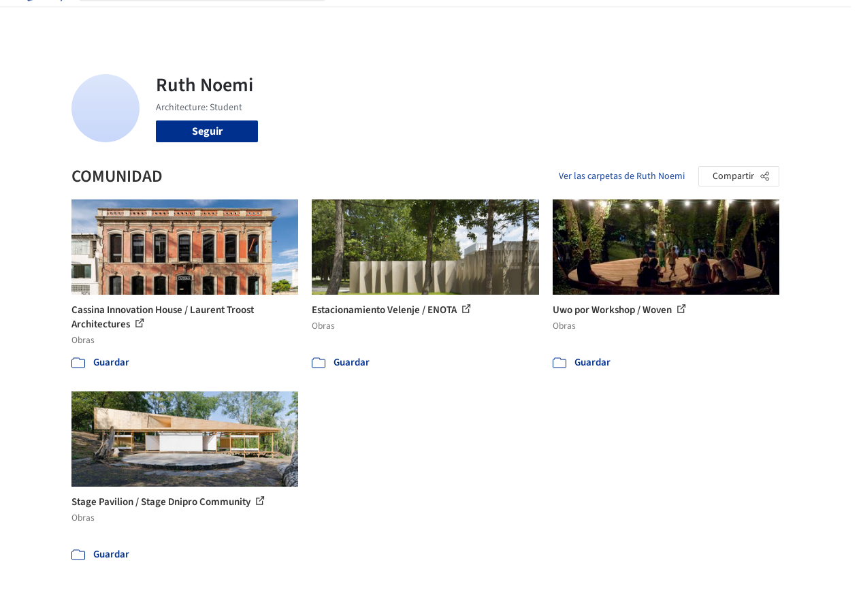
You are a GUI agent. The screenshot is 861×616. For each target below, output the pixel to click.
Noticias (541, 19)
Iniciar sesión (661, 19)
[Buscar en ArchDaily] (213, 19)
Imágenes (400, 19)
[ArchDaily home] (44, 19)
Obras (353, 19)
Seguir (207, 131)
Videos (587, 19)
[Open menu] (818, 19)
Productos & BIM (472, 19)
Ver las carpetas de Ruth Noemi (622, 176)
